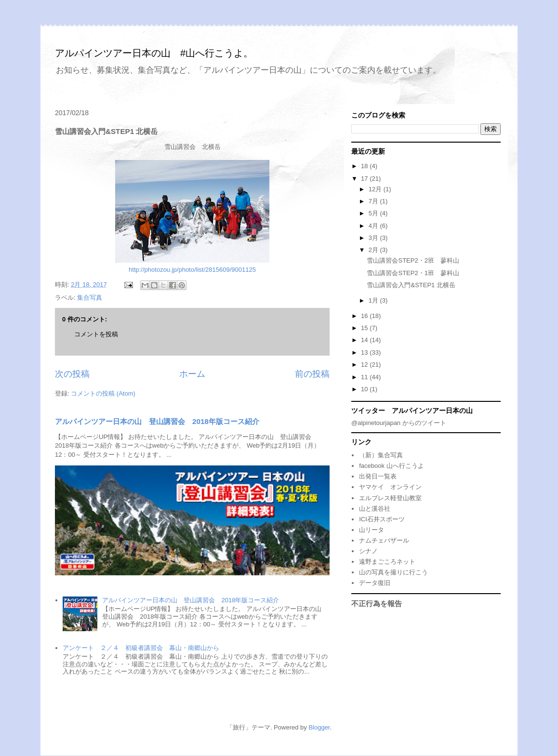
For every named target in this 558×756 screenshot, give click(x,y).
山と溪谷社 (375, 509)
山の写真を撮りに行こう (393, 572)
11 (365, 377)
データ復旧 (375, 583)
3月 (374, 238)
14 (365, 340)
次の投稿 (72, 374)
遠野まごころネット (387, 562)
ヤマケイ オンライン (390, 487)
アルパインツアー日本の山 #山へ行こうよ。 (154, 53)
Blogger (319, 727)
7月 (374, 201)
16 (365, 316)
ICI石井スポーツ (382, 519)
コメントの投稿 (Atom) (103, 393)
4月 (374, 226)
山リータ (372, 530)
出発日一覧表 (378, 476)
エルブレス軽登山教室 (390, 498)
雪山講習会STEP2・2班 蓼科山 (413, 260)
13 (365, 352)
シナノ (368, 551)
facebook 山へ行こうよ (391, 466)
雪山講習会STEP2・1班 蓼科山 (413, 273)
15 (365, 328)
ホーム (192, 374)
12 (365, 365)
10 (365, 389)
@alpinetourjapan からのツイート (399, 423)
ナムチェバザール (384, 540)
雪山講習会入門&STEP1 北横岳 (411, 285)
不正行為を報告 (377, 603)
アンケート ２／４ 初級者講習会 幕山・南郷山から (141, 648)
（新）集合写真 (381, 455)
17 (365, 179)
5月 (374, 213)
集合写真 (90, 298)
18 (365, 166)
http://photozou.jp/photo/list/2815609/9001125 (192, 270)
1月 (374, 300)
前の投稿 (312, 374)
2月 (374, 250)
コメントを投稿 (96, 334)
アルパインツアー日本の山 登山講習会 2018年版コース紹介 (157, 421)
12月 (376, 189)
